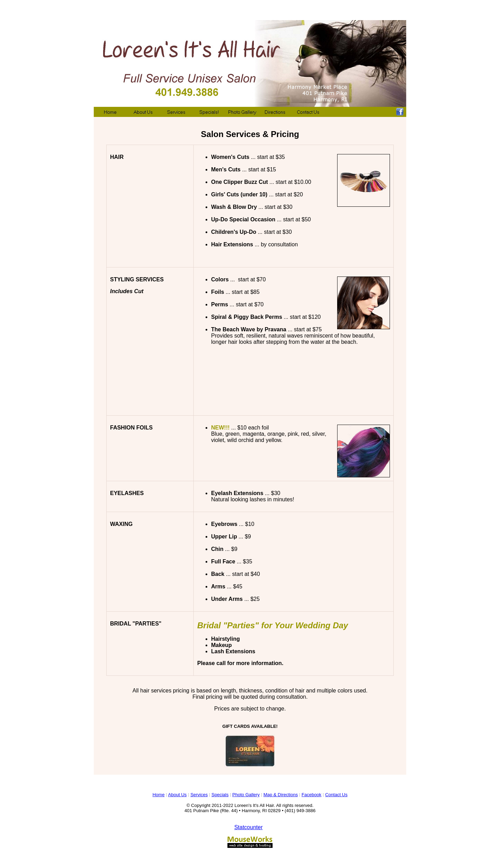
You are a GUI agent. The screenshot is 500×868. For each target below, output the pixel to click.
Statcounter (249, 827)
